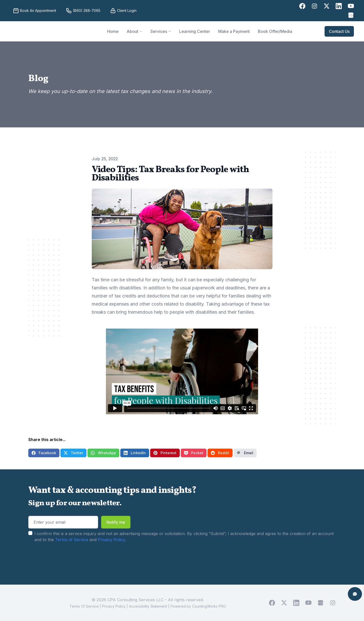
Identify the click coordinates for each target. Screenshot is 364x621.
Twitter (73, 453)
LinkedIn (135, 453)
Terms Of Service (84, 606)
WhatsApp (103, 453)
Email (245, 453)
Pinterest (165, 453)
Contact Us (339, 31)
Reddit (220, 453)
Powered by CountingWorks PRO (198, 606)
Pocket (194, 453)
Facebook (44, 453)
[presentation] (67, 559)
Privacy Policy (111, 540)
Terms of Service (72, 540)
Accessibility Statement (148, 606)
